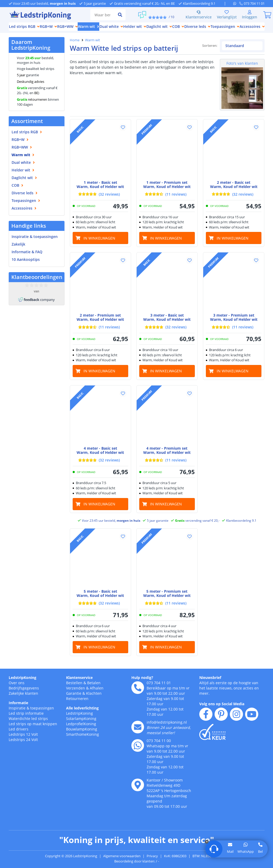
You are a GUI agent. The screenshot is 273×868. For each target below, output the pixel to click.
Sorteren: (184, 52)
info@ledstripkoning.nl (167, 729)
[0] (267, 15)
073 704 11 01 (159, 689)
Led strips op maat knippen (33, 730)
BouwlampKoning (82, 735)
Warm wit (93, 40)
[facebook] (206, 720)
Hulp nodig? (142, 684)
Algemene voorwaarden (122, 862)
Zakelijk (18, 244)
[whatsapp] (236, 3)
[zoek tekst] (102, 15)
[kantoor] (138, 791)
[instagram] (236, 720)
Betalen (94, 689)
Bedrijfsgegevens (24, 694)
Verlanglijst (227, 15)
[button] (123, 134)
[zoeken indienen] (120, 15)
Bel (260, 851)
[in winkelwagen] (100, 244)
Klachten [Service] (94, 700)
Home (75, 40)
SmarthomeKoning (83, 741)
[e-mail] (138, 733)
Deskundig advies (31, 82)
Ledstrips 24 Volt (23, 746)
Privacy (152, 862)
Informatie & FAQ (27, 252)
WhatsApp (246, 851)
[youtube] (252, 720)
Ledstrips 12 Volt (23, 741)
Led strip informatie (26, 720)
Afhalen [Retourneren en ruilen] (97, 694)
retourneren (32, 99)
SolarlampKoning (81, 725)
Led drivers (19, 735)
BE (36, 93)
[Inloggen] (250, 15)
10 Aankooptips (26, 259)
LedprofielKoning (81, 730)
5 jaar (21, 75)
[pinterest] (221, 720)
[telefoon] (252, 3)
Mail (230, 851)
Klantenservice (199, 15)
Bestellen (74, 689)
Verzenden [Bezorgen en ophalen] (76, 694)
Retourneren (77, 705)
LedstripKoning (23, 684)
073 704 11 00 (159, 747)
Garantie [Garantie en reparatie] (74, 700)
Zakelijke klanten (23, 700)
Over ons (17, 689)
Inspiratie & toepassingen (31, 714)
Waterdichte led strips (28, 725)
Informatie (18, 709)
